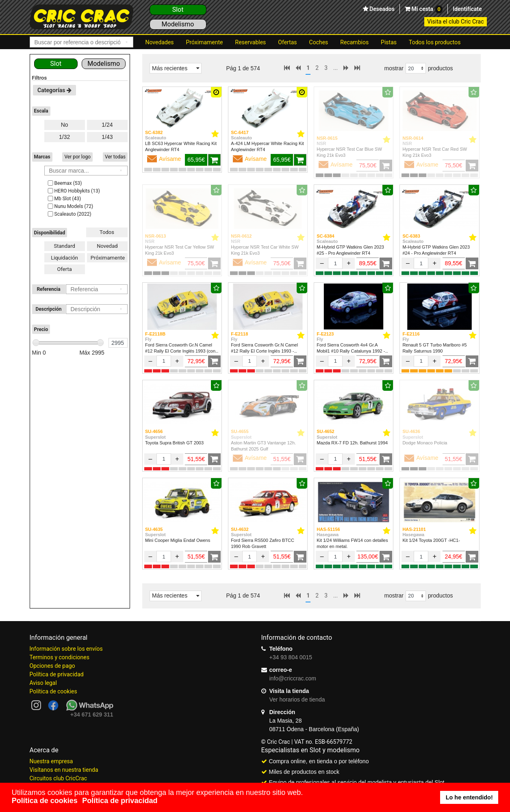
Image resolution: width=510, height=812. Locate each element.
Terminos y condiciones (60, 657)
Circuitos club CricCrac (59, 778)
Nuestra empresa (51, 761)
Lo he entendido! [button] (469, 797)
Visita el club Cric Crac (455, 22)
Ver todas (115, 157)
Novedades (160, 42)
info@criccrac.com (293, 678)
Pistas (389, 42)
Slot (178, 10)
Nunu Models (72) (70, 206)
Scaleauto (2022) (69, 214)
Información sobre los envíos (66, 649)
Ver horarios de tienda (297, 699)
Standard (65, 246)
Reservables (251, 42)
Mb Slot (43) (64, 199)
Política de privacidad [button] (120, 801)
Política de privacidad (57, 674)
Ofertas (287, 42)
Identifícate (467, 9)
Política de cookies (53, 691)
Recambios (354, 42)
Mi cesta (426, 9)
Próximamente (205, 42)
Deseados (381, 9)
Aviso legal (43, 683)
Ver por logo (77, 157)
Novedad (107, 246)
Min (39, 353)
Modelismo (178, 24)
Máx (92, 353)
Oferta (64, 269)
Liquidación (64, 258)
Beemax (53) (64, 183)
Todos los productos (435, 42)
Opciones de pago (52, 666)
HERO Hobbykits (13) (73, 191)
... (335, 68)
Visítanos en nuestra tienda (64, 770)
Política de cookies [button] (45, 801)
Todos (107, 232)
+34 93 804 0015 (291, 657)
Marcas (42, 157)
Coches (319, 42)
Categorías (54, 90)
